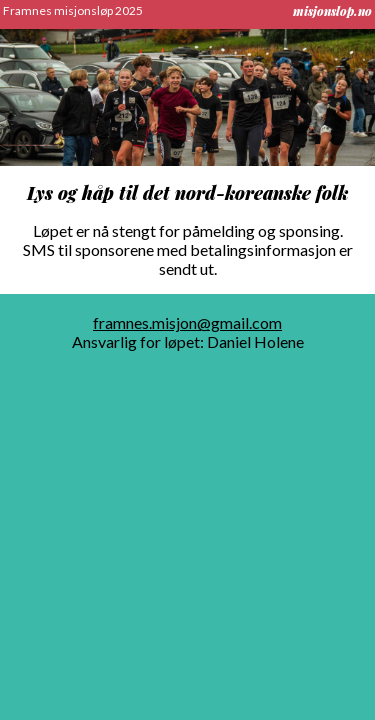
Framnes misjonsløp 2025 (73, 10)
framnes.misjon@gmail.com (187, 322)
